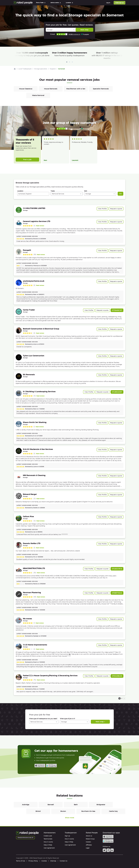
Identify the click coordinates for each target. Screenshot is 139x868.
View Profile (102, 209)
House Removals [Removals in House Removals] (51, 89)
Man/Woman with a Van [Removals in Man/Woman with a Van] (76, 89)
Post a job (27, 160)
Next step (84, 30)
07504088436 (117, 676)
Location (20, 191)
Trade (53, 191)
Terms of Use (21, 861)
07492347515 (117, 569)
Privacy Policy (33, 861)
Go (121, 194)
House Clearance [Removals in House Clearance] (26, 89)
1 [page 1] (119, 698)
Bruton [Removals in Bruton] (63, 811)
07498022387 (117, 392)
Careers (88, 842)
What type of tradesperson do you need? (43, 719)
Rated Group (90, 839)
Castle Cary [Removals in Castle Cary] (113, 811)
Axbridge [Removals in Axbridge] (26, 805)
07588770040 (117, 593)
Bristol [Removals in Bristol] (38, 811)
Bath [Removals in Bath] (76, 805)
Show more (70, 818)
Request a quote (116, 209)
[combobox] (33, 194)
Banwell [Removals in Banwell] (51, 805)
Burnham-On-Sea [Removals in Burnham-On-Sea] (88, 811)
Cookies (44, 861)
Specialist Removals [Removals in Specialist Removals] (101, 89)
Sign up (67, 836)
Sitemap (53, 861)
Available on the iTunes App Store (40, 766)
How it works (48, 842)
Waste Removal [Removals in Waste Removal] (38, 95)
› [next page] (124, 698)
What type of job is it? (68, 719)
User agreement (49, 848)
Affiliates (89, 845)
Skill (86, 191)
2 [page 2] (122, 698)
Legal (88, 848)
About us (89, 836)
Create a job (48, 836)
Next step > (100, 722)
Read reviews (40, 226)
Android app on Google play (51, 766)
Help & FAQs (48, 845)
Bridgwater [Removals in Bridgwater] (101, 805)
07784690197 (117, 310)
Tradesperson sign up (25, 838)
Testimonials (48, 839)
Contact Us (64, 861)
